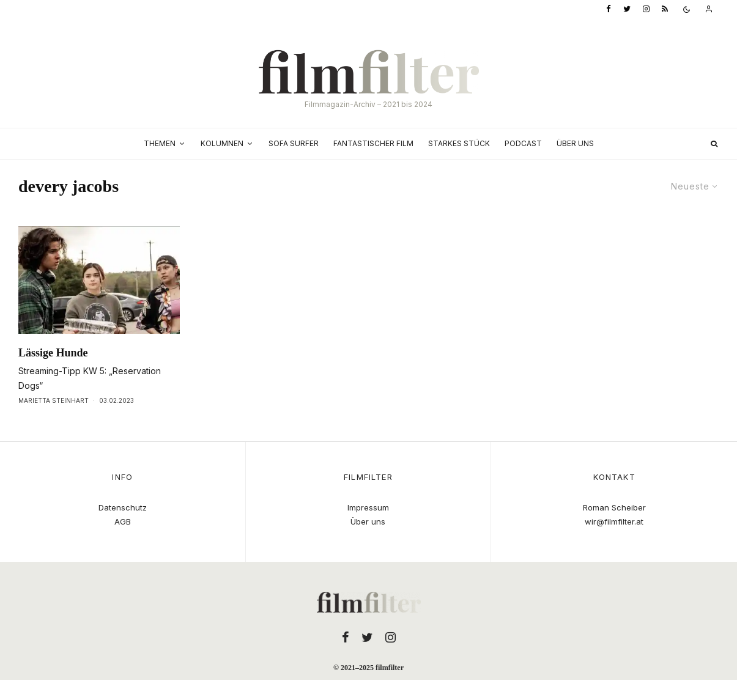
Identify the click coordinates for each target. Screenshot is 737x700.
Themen (160, 143)
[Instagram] (646, 9)
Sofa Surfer (294, 143)
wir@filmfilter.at (614, 521)
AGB (123, 521)
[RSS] (665, 9)
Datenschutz (123, 507)
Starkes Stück (459, 143)
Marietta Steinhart (54, 400)
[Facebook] (609, 9)
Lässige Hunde (53, 353)
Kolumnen (222, 143)
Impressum (368, 507)
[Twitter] (627, 9)
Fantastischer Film (373, 143)
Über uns (575, 143)
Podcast (523, 143)
